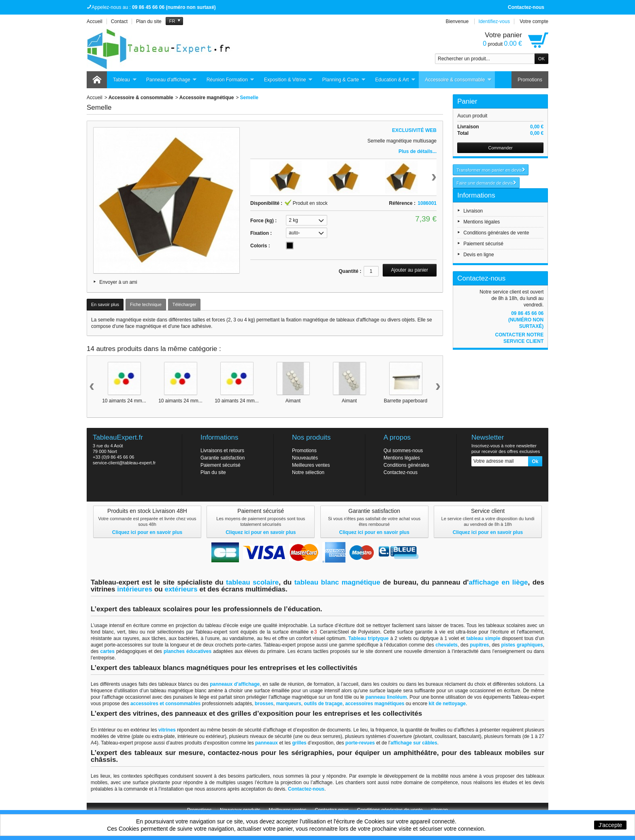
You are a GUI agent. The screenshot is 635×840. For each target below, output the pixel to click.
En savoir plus (105, 304)
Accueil (95, 98)
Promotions (530, 80)
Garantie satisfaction (223, 458)
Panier (467, 101)
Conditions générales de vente (496, 233)
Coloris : (260, 246)
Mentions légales (482, 222)
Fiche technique (146, 304)
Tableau (125, 80)
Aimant (293, 401)
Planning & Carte (344, 80)
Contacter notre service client (519, 338)
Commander (500, 148)
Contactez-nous (526, 7)
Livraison (473, 211)
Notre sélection (308, 472)
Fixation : (261, 233)
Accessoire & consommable (458, 80)
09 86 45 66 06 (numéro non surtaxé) (526, 320)
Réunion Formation (231, 80)
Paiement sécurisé (483, 244)
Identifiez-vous (494, 21)
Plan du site (213, 472)
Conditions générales (406, 465)
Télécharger (184, 304)
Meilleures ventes (311, 465)
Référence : (402, 203)
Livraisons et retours (222, 451)
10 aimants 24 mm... (124, 401)
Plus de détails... (418, 151)
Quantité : (350, 271)
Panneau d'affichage (172, 80)
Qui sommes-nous (403, 451)
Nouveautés (305, 458)
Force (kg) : (263, 221)
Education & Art (396, 80)
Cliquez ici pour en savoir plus (147, 532)
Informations (476, 195)
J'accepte (610, 825)
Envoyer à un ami (118, 282)
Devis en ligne (478, 255)
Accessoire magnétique (207, 98)
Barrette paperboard (406, 401)
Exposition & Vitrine (289, 80)
